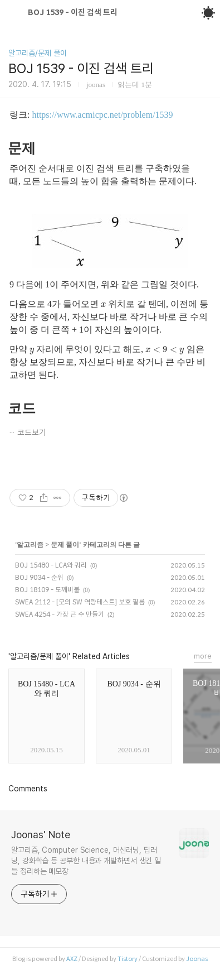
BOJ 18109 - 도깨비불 (47, 590)
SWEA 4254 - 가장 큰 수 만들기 (60, 614)
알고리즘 (30, 545)
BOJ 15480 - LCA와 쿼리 (51, 565)
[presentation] (103, 305)
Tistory (128, 959)
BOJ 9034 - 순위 (39, 577)
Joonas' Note (41, 835)
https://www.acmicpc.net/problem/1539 (102, 115)
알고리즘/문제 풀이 (38, 53)
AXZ (72, 959)
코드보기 (32, 433)
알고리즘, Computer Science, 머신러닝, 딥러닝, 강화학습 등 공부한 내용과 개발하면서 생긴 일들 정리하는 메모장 (86, 861)
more (203, 656)
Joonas (197, 959)
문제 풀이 (65, 545)
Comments (28, 789)
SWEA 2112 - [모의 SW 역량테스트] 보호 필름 (80, 602)
